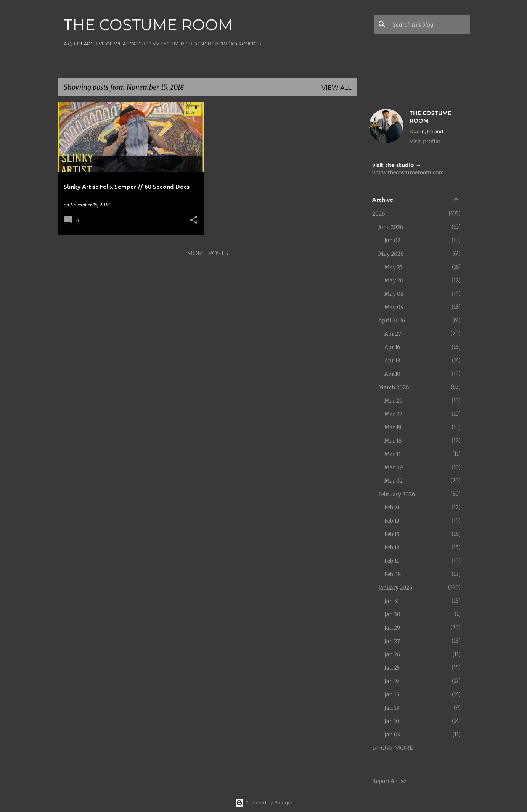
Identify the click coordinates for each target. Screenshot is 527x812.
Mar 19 (393, 427)
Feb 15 (392, 534)
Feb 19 (392, 521)
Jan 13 (392, 708)
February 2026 (397, 494)
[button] (194, 220)
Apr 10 (392, 374)
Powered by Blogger (264, 803)
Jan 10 (392, 721)
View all (336, 88)
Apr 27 (393, 334)
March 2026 (394, 387)
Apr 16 (392, 347)
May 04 (394, 307)
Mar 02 (394, 481)
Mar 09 (394, 467)
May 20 (394, 280)
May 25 (394, 267)
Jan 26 (392, 654)
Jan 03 (392, 735)
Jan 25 (392, 668)
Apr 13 (392, 361)
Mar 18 (393, 441)
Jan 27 (392, 641)
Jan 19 (392, 681)
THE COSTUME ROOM (148, 25)
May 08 (394, 294)
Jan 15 (392, 694)
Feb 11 (392, 561)
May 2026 (391, 254)
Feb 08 (393, 574)
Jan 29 (392, 628)
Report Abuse (389, 781)
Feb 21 (392, 507)
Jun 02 (392, 240)
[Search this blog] (430, 24)
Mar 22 (393, 414)
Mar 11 (393, 454)
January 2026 (395, 588)
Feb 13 (392, 548)
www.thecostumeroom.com (408, 172)
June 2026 (391, 227)
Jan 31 (392, 601)
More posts (207, 253)
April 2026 (392, 321)
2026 (378, 214)
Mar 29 (393, 401)
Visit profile (425, 141)
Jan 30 (392, 614)
